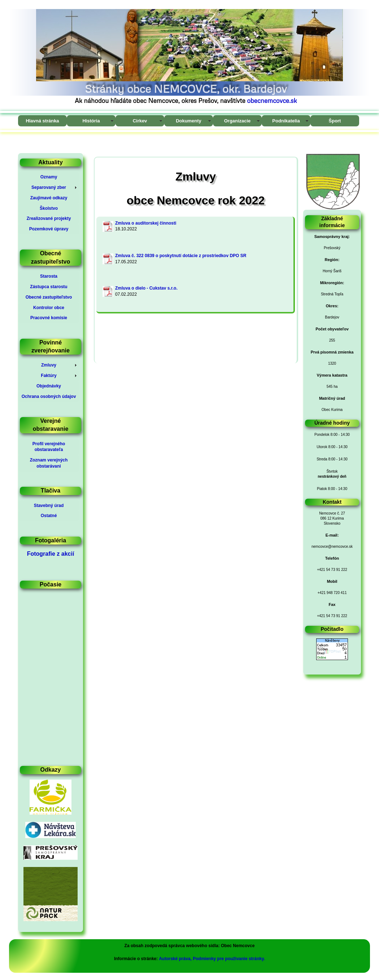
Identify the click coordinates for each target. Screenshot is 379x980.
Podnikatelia (286, 121)
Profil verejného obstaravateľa (49, 447)
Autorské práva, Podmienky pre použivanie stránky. (212, 959)
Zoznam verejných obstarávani (49, 463)
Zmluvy (49, 365)
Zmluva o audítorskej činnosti (146, 223)
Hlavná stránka (42, 121)
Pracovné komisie (49, 318)
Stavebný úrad (49, 506)
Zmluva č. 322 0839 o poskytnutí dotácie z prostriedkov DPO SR (181, 256)
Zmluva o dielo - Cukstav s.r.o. (146, 288)
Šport (335, 121)
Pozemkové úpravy (49, 229)
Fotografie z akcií (51, 554)
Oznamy (49, 177)
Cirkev (140, 121)
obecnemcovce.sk (272, 101)
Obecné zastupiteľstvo (49, 297)
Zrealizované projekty (49, 218)
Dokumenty (189, 121)
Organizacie (237, 121)
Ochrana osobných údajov (49, 396)
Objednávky (49, 386)
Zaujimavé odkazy (49, 198)
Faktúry (49, 376)
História (91, 121)
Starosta (49, 276)
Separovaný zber (49, 187)
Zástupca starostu (49, 287)
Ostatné (49, 516)
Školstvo (49, 208)
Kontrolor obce (49, 308)
